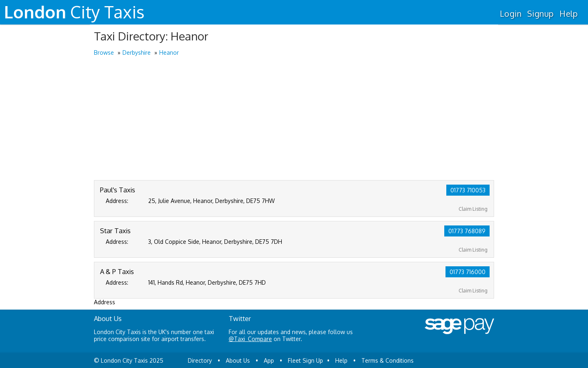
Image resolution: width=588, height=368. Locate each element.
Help (569, 13)
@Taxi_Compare (250, 339)
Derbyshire (137, 52)
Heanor (169, 52)
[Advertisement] (294, 119)
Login (511, 13)
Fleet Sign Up (305, 360)
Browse (104, 52)
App (269, 360)
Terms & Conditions (388, 360)
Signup (540, 13)
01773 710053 (468, 190)
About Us (238, 360)
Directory (200, 360)
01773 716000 (468, 272)
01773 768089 (467, 231)
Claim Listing (473, 209)
